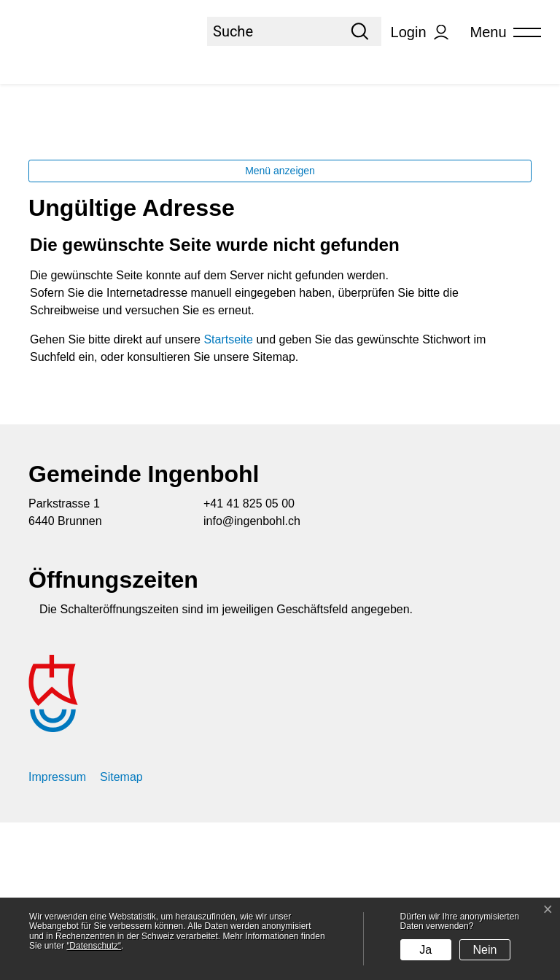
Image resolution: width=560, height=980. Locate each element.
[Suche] (273, 31)
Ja (425, 950)
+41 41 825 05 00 (249, 661)
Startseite (228, 497)
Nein (485, 950)
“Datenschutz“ (94, 946)
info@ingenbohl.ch (252, 678)
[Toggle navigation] (501, 32)
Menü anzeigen (280, 328)
